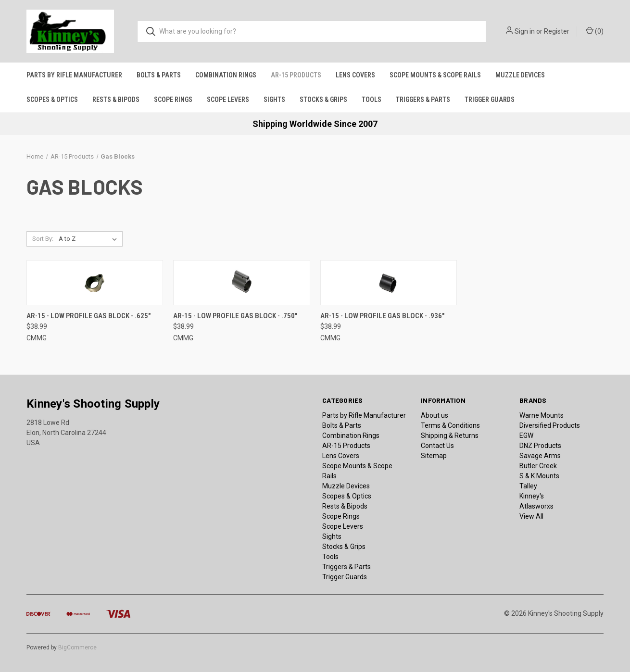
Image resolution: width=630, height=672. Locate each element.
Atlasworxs (536, 506)
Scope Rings (173, 100)
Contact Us (437, 446)
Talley (528, 486)
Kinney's (532, 496)
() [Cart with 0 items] (595, 31)
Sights (274, 100)
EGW (526, 436)
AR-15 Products (296, 75)
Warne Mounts (542, 415)
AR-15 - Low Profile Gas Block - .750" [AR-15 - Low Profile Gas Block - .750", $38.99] (235, 316)
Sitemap (434, 456)
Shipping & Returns (450, 436)
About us (435, 415)
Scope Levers (228, 100)
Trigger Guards (490, 100)
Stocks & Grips (323, 100)
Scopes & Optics (52, 100)
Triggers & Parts (423, 100)
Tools (372, 100)
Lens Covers (355, 75)
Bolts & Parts (159, 75)
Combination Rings (226, 75)
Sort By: (43, 239)
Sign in (525, 31)
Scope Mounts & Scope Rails (435, 75)
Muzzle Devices (520, 75)
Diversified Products (550, 425)
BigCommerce (77, 647)
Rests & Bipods (116, 100)
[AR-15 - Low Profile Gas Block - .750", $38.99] (241, 283)
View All (531, 516)
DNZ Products (540, 446)
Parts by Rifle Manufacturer (74, 75)
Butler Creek (538, 466)
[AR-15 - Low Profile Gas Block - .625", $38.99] (95, 283)
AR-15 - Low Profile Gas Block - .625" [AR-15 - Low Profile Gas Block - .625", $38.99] (88, 316)
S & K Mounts (539, 476)
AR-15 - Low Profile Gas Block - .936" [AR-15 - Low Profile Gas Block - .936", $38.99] (382, 316)
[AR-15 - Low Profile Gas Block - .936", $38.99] (389, 283)
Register (557, 31)
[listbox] (90, 239)
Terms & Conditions (450, 425)
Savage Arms (540, 456)
